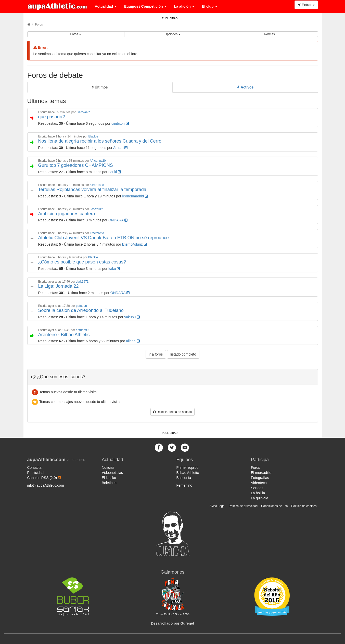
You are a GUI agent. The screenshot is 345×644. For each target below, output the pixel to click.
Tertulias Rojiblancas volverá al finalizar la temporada (92, 190)
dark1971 (82, 282)
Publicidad (36, 473)
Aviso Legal (217, 506)
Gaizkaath (83, 112)
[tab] (100, 87)
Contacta (34, 468)
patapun (81, 306)
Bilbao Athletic (188, 473)
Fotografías (260, 478)
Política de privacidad (243, 506)
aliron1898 (97, 185)
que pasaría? (52, 117)
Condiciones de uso (274, 506)
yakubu (132, 317)
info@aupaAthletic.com (46, 485)
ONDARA (118, 220)
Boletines (109, 483)
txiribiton (120, 123)
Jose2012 (96, 209)
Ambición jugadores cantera (67, 214)
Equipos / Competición (145, 6)
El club (210, 6)
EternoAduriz (135, 244)
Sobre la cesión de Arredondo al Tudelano (81, 310)
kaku (114, 269)
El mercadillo (261, 473)
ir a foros (156, 354)
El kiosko (109, 478)
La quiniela (260, 498)
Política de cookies (304, 506)
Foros (39, 24)
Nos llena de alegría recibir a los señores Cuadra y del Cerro (100, 141)
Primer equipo (188, 468)
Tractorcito (97, 233)
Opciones (172, 34)
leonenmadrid (135, 196)
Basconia (184, 478)
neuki (115, 172)
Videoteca (259, 483)
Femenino (184, 485)
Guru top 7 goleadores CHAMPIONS (76, 165)
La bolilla (258, 493)
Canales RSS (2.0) (44, 478)
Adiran (120, 148)
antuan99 (82, 330)
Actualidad (106, 6)
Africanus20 (98, 161)
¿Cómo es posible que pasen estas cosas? (82, 262)
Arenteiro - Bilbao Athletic (64, 335)
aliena (133, 341)
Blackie (93, 136)
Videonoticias (112, 473)
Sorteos (257, 488)
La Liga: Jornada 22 (59, 286)
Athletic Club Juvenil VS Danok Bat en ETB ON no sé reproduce (104, 238)
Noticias (108, 468)
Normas (269, 34)
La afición (184, 6)
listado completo (183, 354)
